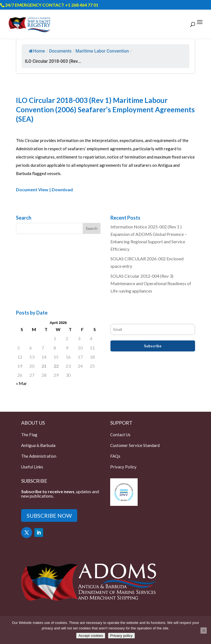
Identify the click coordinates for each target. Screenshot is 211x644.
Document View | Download (44, 189)
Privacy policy (121, 636)
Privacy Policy (123, 467)
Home (37, 51)
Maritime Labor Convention (102, 51)
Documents (60, 51)
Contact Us (120, 435)
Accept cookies (91, 636)
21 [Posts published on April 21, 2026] (44, 366)
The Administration (39, 456)
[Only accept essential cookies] (204, 631)
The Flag (29, 435)
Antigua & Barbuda (38, 445)
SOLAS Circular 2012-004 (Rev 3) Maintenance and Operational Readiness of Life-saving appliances (151, 283)
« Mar (21, 383)
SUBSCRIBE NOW (49, 515)
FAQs (115, 456)
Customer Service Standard (135, 445)
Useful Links (32, 467)
